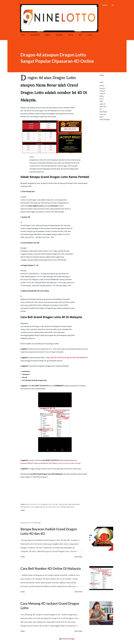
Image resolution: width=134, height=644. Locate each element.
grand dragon (103, 112)
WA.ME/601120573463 (48, 463)
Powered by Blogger (67, 639)
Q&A (79, 35)
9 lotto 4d (102, 93)
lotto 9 (101, 117)
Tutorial (69, 35)
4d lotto (102, 86)
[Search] (105, 5)
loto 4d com (103, 114)
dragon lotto (103, 106)
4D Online (102, 91)
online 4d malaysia (105, 119)
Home (22, 35)
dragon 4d (102, 104)
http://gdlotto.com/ (36, 206)
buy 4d (102, 99)
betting (102, 96)
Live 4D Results (34, 35)
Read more (78, 557)
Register (47, 35)
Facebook (54, 206)
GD (100, 109)
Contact (89, 35)
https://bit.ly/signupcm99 (61, 349)
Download (58, 35)
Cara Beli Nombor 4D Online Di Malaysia (51, 568)
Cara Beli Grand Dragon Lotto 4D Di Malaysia (46, 474)
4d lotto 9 (102, 88)
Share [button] (102, 75)
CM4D (101, 101)
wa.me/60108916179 (28, 463)
